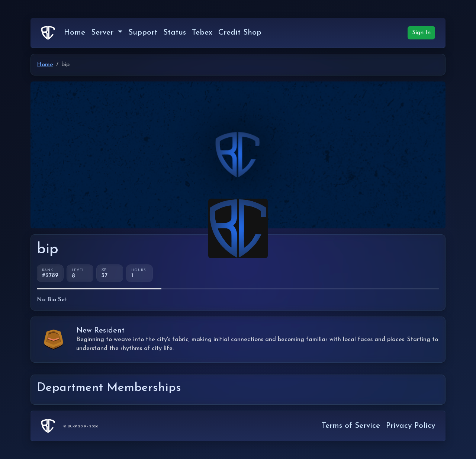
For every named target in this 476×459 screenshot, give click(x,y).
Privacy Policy (411, 426)
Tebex (202, 33)
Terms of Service (351, 426)
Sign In (421, 33)
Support (143, 33)
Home (75, 33)
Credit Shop (240, 33)
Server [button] (104, 33)
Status (175, 33)
